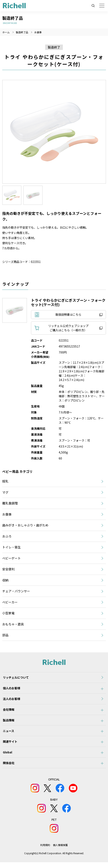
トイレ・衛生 (11, 547)
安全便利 (8, 569)
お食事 (38, 32)
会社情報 (8, 712)
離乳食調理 (10, 503)
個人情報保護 (60, 851)
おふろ (7, 536)
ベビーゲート (11, 558)
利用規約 (45, 851)
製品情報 (8, 723)
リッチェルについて (15, 678)
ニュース (8, 734)
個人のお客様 (11, 689)
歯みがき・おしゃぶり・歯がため (25, 525)
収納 (5, 580)
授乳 (5, 481)
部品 (5, 635)
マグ (5, 492)
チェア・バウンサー (16, 591)
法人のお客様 (11, 700)
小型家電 (8, 613)
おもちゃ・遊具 (13, 624)
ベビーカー (10, 602)
